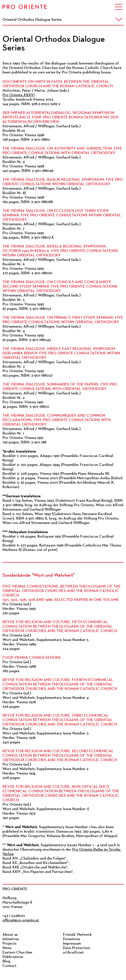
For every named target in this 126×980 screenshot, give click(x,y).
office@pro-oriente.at (21, 920)
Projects (9, 944)
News (7, 948)
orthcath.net (73, 953)
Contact (9, 966)
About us (10, 935)
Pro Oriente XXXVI (18, 95)
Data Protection (76, 948)
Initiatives (11, 939)
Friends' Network (77, 935)
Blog (6, 961)
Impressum (72, 944)
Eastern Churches (17, 953)
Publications (13, 957)
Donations (72, 939)
